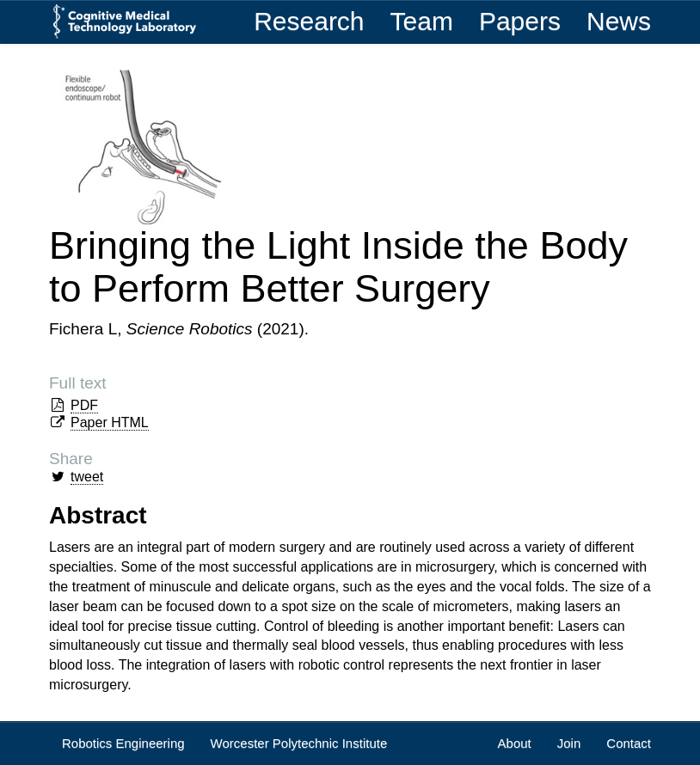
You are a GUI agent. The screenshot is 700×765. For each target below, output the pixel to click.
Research (309, 21)
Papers (520, 21)
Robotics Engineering (123, 743)
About (515, 743)
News (619, 21)
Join (569, 743)
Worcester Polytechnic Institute (299, 743)
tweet (87, 477)
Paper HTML (110, 422)
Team (422, 21)
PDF (84, 405)
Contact (629, 743)
